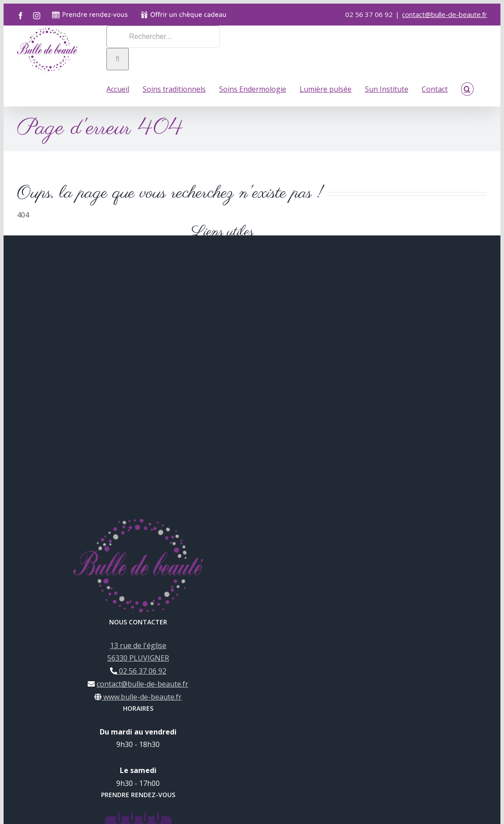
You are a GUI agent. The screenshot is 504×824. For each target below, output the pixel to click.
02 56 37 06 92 (142, 670)
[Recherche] (118, 59)
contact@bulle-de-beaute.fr (445, 14)
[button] (467, 88)
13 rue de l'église (138, 645)
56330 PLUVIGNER (138, 657)
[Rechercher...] (163, 37)
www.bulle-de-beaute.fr (142, 696)
